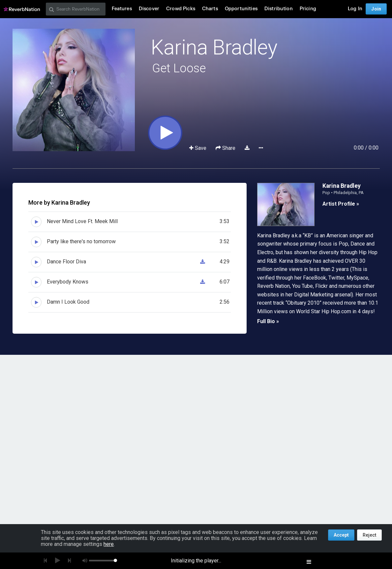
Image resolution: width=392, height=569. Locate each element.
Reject (369, 535)
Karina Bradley (214, 47)
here (109, 544)
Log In (355, 9)
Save (198, 148)
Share (226, 148)
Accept (341, 535)
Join (376, 9)
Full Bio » (268, 321)
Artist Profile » (341, 204)
